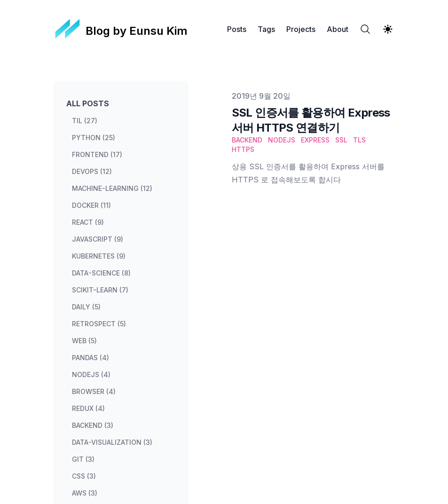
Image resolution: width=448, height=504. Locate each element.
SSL (341, 140)
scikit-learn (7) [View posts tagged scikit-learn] (100, 290)
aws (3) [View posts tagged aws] (85, 493)
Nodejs (282, 140)
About (338, 29)
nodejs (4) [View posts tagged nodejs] (91, 374)
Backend (247, 140)
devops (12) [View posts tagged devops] (92, 171)
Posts (237, 29)
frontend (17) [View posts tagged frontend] (97, 154)
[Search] (365, 29)
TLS (359, 140)
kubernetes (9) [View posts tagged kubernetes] (99, 256)
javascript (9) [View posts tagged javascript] (98, 239)
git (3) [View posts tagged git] (83, 459)
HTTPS (243, 149)
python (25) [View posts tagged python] (94, 138)
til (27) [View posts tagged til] (85, 121)
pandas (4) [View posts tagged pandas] (90, 358)
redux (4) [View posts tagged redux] (88, 408)
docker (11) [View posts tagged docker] (91, 205)
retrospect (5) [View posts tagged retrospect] (99, 324)
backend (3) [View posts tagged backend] (93, 425)
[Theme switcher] (388, 29)
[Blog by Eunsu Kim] (122, 29)
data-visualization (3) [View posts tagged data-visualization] (112, 442)
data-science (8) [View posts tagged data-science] (101, 273)
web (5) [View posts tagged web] (84, 341)
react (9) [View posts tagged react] (88, 222)
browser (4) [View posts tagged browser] (94, 391)
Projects (301, 29)
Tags (266, 29)
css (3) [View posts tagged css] (84, 476)
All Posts (88, 103)
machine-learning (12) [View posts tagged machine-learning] (112, 188)
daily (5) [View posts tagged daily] (86, 307)
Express (315, 140)
